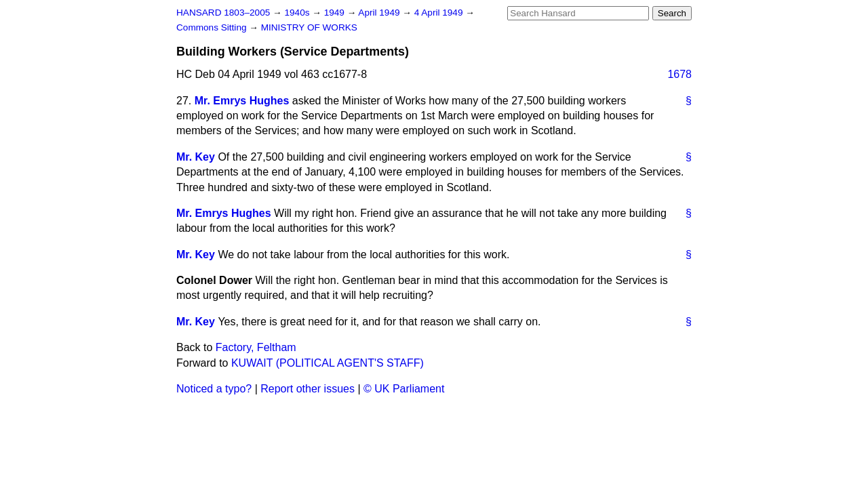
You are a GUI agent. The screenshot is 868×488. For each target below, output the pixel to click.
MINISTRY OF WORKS (309, 27)
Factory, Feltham (256, 347)
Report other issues (308, 389)
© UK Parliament (404, 389)
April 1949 (380, 13)
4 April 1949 (440, 13)
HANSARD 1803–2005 (223, 13)
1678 (679, 74)
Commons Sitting (213, 27)
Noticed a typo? (214, 389)
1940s (298, 13)
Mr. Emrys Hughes (242, 101)
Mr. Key (196, 157)
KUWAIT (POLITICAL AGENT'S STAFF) (328, 363)
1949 (336, 13)
